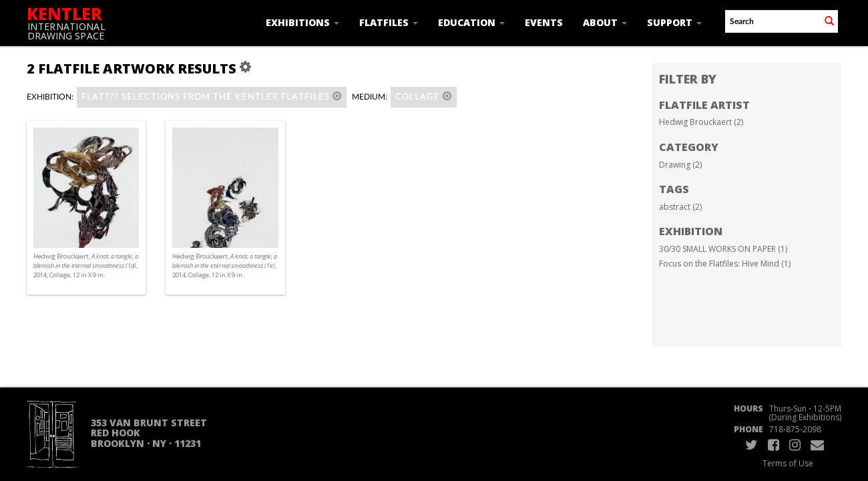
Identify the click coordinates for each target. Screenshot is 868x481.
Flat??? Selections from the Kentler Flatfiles (212, 97)
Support (674, 22)
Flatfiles (389, 22)
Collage (424, 97)
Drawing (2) (680, 165)
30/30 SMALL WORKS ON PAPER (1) (723, 249)
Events (544, 22)
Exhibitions (302, 22)
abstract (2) (680, 207)
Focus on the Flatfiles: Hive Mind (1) (725, 264)
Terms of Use (788, 463)
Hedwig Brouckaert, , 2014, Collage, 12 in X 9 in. (86, 266)
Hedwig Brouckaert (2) (701, 122)
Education (471, 22)
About (605, 22)
